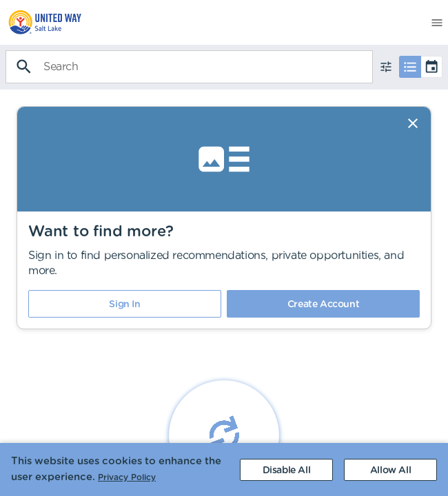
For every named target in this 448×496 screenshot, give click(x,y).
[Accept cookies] (390, 470)
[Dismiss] (413, 123)
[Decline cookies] (286, 470)
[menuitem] (41, 22)
